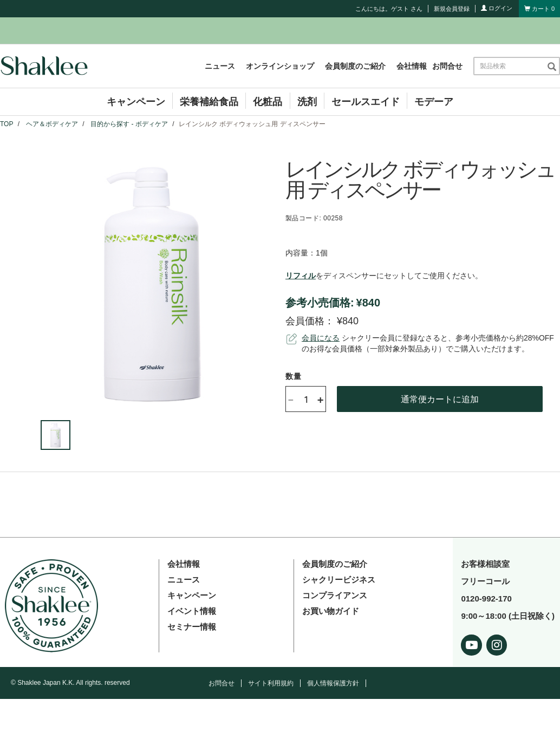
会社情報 (412, 66)
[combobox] (510, 66)
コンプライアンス (335, 595)
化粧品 (268, 102)
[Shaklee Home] (44, 66)
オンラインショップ (280, 66)
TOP (6, 124)
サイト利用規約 (271, 683)
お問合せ (447, 66)
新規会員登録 (452, 9)
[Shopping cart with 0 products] (539, 8)
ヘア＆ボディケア (52, 124)
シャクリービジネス (339, 580)
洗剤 (307, 102)
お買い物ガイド (331, 611)
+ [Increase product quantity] (320, 399)
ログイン (497, 8)
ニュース (220, 66)
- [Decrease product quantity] (291, 399)
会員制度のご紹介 (355, 66)
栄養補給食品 (209, 102)
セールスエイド (366, 102)
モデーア (434, 102)
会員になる (321, 338)
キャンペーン (136, 102)
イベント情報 (192, 611)
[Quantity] (306, 399)
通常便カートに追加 (440, 399)
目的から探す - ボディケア (129, 124)
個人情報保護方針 (333, 683)
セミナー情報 (192, 627)
